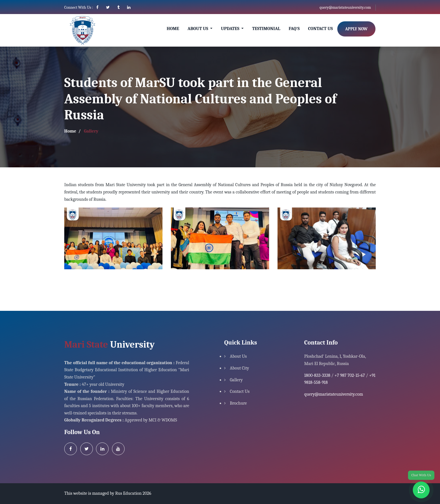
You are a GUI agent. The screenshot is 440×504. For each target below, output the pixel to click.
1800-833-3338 (317, 375)
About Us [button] (198, 29)
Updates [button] (231, 29)
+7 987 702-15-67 (350, 375)
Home (173, 29)
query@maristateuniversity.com (345, 7)
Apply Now (356, 29)
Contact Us (320, 29)
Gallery (236, 380)
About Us (238, 356)
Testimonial (266, 29)
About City (240, 368)
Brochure (238, 403)
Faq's (294, 29)
